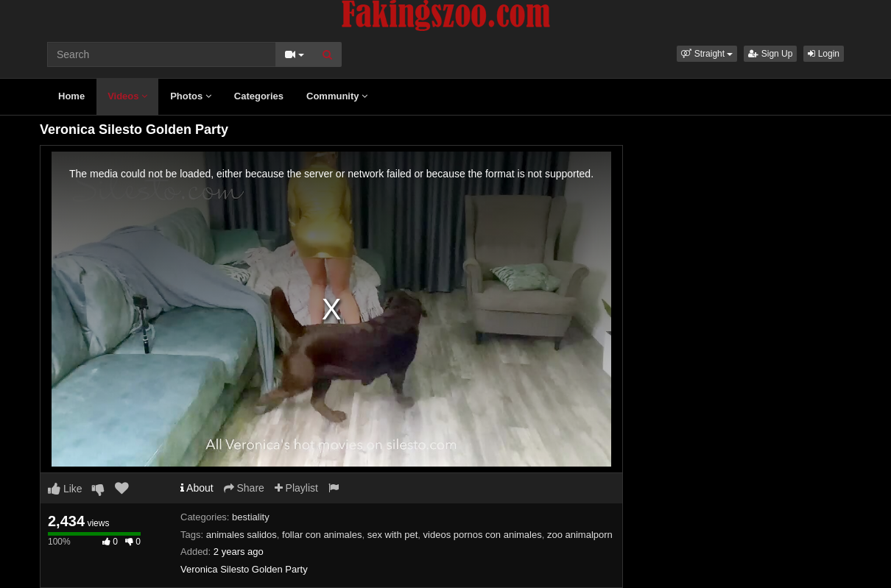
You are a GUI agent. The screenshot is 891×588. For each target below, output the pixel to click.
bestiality (251, 517)
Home (71, 96)
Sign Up (770, 54)
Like (65, 489)
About (197, 488)
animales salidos (242, 535)
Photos (191, 96)
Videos (127, 96)
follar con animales (322, 535)
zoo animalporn (580, 535)
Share (244, 488)
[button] (707, 54)
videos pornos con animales (483, 535)
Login (824, 54)
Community (337, 96)
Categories (259, 96)
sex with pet (393, 535)
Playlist (296, 488)
